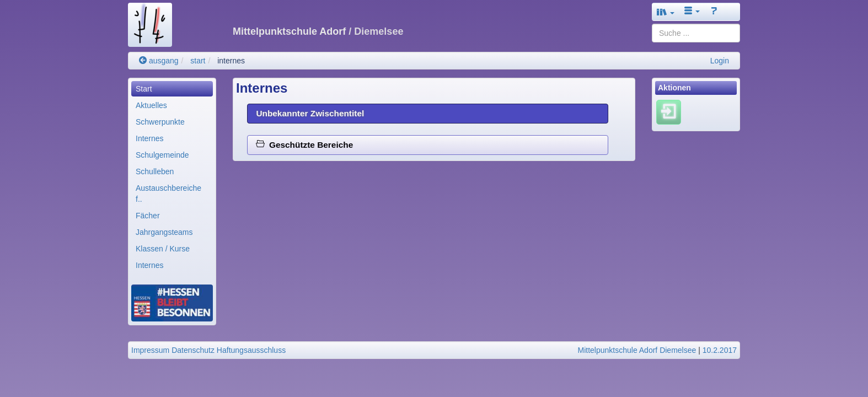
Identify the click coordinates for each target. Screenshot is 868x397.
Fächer (148, 216)
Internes (150, 138)
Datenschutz (193, 350)
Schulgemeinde (162, 155)
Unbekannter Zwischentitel (310, 113)
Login (720, 61)
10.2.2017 (720, 350)
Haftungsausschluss (251, 350)
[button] (666, 12)
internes (231, 61)
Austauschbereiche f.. (168, 194)
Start (144, 89)
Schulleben (155, 171)
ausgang (159, 61)
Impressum (150, 350)
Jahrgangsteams (164, 232)
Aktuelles (151, 105)
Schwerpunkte (160, 122)
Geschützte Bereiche (304, 145)
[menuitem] (172, 89)
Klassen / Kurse (163, 249)
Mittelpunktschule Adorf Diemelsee (637, 350)
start (198, 61)
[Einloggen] (669, 112)
